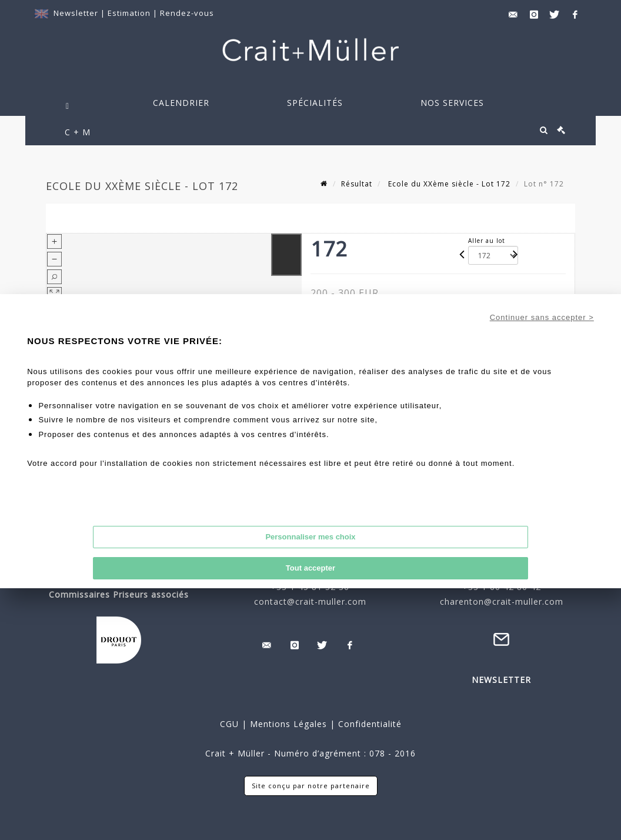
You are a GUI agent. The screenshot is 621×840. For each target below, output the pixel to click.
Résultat (357, 184)
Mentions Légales (288, 724)
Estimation (130, 13)
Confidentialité (368, 724)
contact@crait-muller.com (310, 601)
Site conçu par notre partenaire (311, 786)
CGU (229, 724)
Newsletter (76, 13)
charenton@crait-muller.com (502, 601)
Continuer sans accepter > (542, 317)
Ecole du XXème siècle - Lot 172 (448, 184)
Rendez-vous (187, 13)
